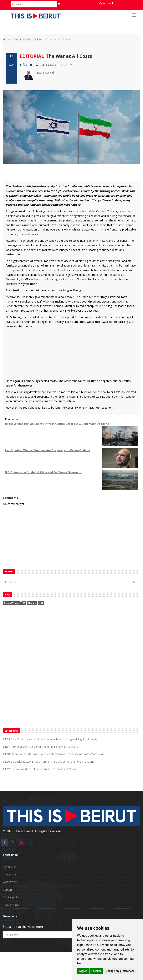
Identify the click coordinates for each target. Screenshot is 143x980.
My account (106, 3)
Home (7, 39)
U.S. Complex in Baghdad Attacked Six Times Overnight (43, 472)
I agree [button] (83, 971)
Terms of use (11, 905)
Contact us (10, 874)
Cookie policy (11, 897)
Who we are (10, 882)
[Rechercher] (135, 582)
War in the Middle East (28, 39)
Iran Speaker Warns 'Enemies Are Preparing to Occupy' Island (48, 450)
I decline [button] (97, 971)
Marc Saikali (46, 72)
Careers (8, 890)
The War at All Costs (69, 56)
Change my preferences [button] (120, 971)
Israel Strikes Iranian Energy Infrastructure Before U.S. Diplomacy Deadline (57, 424)
